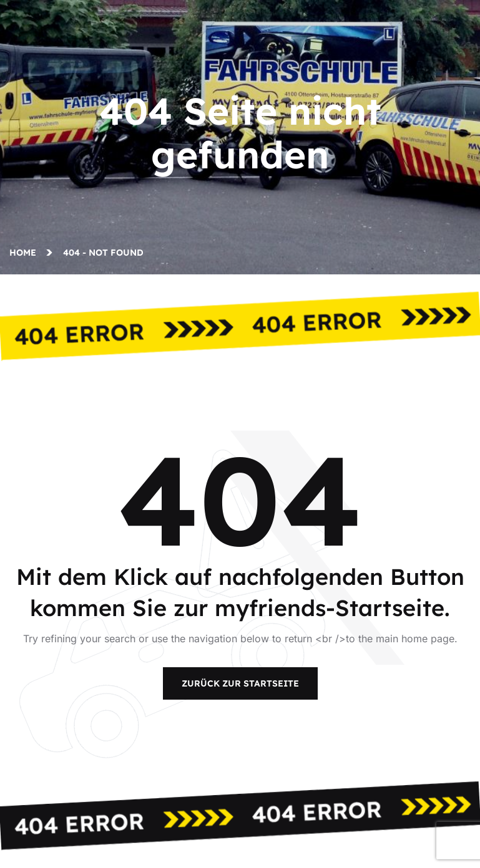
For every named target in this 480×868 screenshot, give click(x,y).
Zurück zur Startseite (240, 683)
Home (25, 253)
